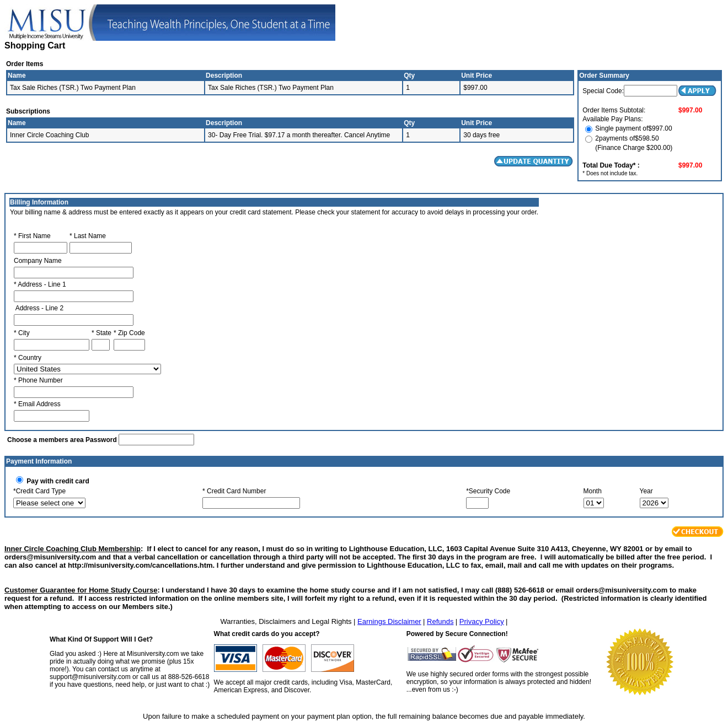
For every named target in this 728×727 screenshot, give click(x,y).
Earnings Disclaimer (389, 621)
